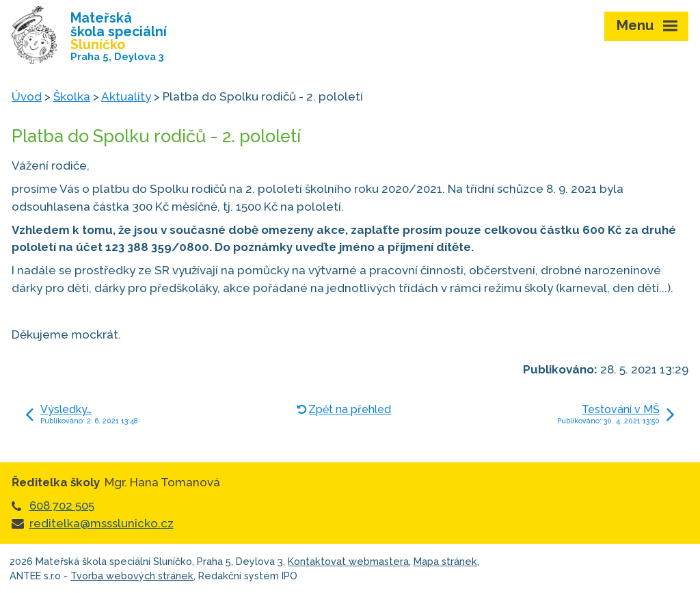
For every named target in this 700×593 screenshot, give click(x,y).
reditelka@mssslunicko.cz (102, 523)
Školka (72, 96)
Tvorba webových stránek (132, 576)
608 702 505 (62, 505)
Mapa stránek (445, 561)
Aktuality (126, 96)
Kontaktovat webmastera (348, 561)
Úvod (27, 96)
